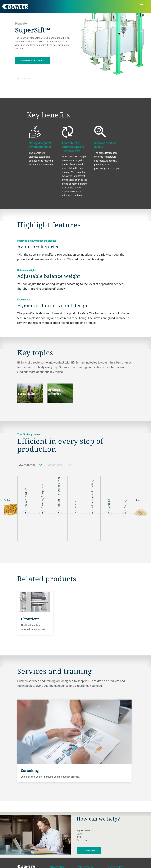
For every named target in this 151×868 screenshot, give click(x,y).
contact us (89, 850)
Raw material (30, 465)
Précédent (23, 79)
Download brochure (32, 60)
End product (59, 465)
